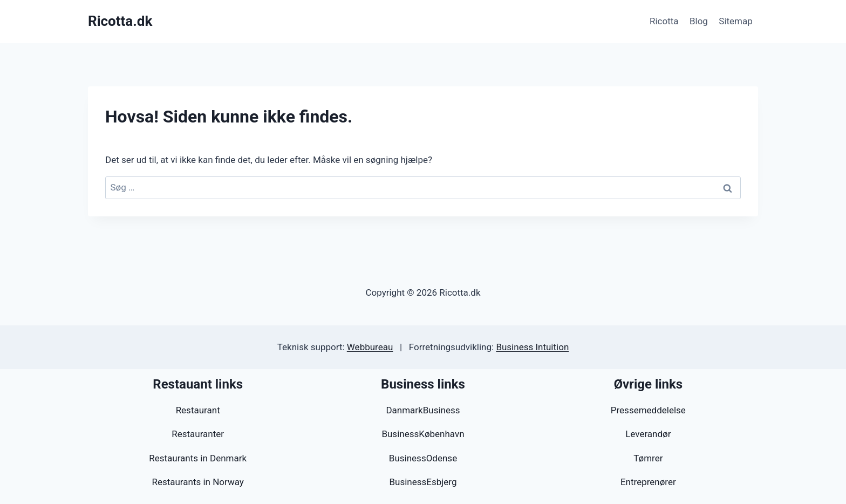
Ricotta (664, 21)
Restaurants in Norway (197, 482)
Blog (699, 21)
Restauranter (198, 434)
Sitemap (736, 21)
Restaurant (198, 410)
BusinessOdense (423, 458)
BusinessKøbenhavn (423, 434)
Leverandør (648, 434)
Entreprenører (648, 482)
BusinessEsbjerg (423, 482)
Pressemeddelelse (648, 410)
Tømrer (648, 458)
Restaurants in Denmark (198, 458)
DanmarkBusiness (423, 410)
